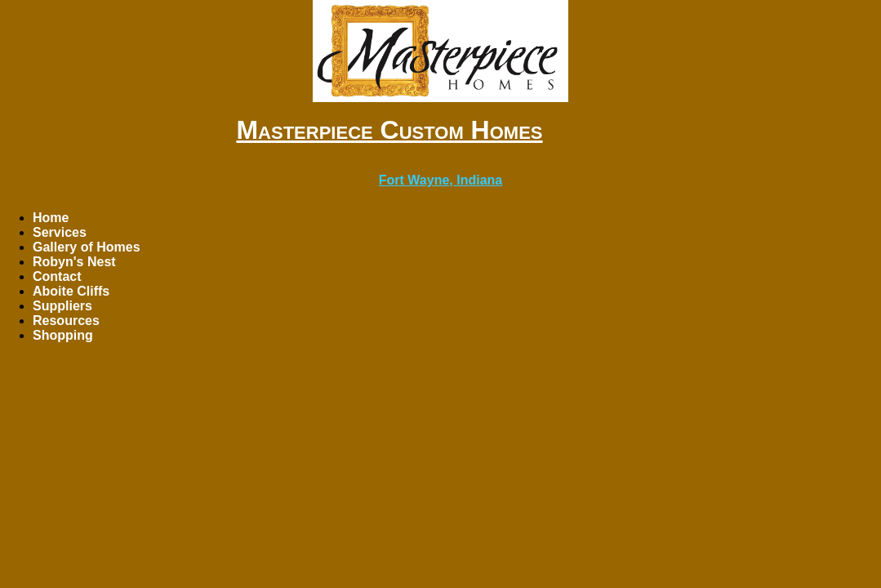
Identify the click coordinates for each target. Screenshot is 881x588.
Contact (57, 276)
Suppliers (62, 306)
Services (60, 232)
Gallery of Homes (87, 247)
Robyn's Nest (74, 262)
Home (51, 218)
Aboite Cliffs (71, 291)
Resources (66, 321)
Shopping (63, 335)
